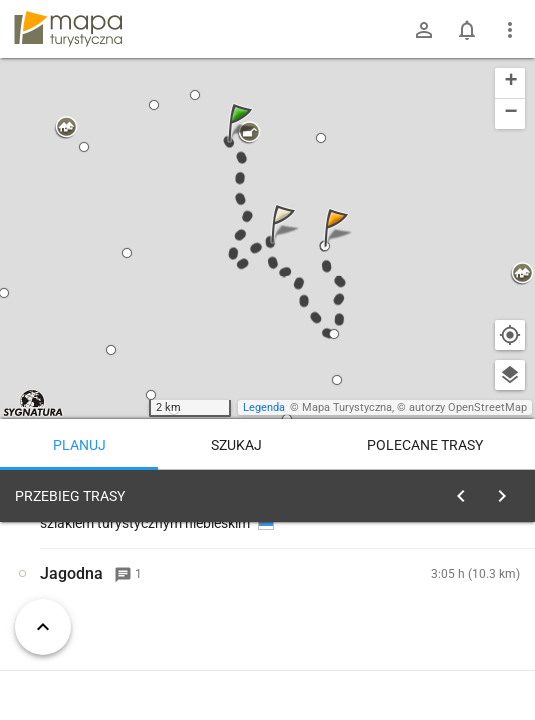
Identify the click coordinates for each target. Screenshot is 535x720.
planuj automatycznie (456, 636)
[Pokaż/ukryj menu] (510, 30)
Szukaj (236, 445)
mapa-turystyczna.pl (68, 29)
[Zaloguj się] (424, 30)
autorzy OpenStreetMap (468, 407)
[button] (243, 142)
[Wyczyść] (503, 491)
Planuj (79, 445)
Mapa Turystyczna (347, 407)
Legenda (264, 407)
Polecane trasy (425, 445)
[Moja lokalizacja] (510, 335)
